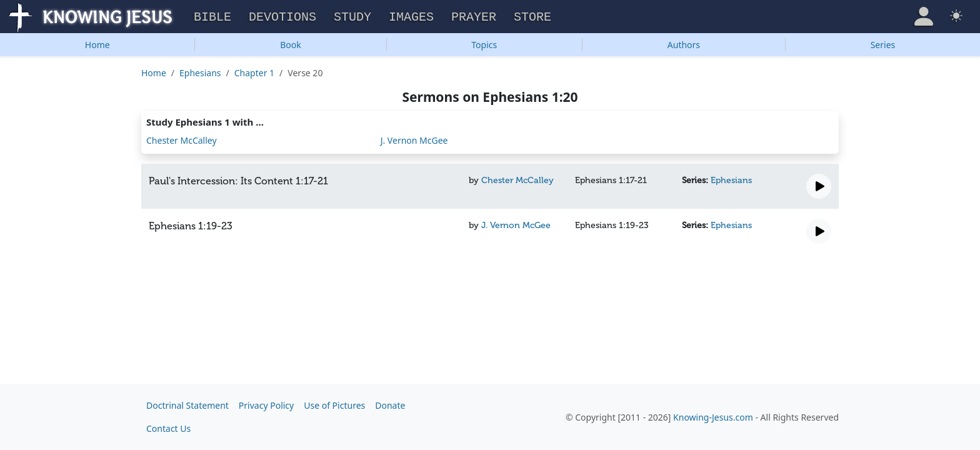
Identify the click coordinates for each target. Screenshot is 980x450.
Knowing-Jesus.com (713, 417)
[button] (924, 15)
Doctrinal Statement (187, 405)
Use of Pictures (334, 405)
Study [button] (352, 16)
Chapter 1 (254, 71)
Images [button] (411, 16)
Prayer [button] (474, 16)
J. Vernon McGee (414, 138)
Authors (684, 43)
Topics (484, 43)
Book (291, 43)
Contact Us (168, 428)
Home (97, 43)
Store (532, 16)
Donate (390, 405)
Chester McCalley (182, 138)
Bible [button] (212, 16)
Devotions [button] (282, 16)
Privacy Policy (266, 405)
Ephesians (200, 71)
